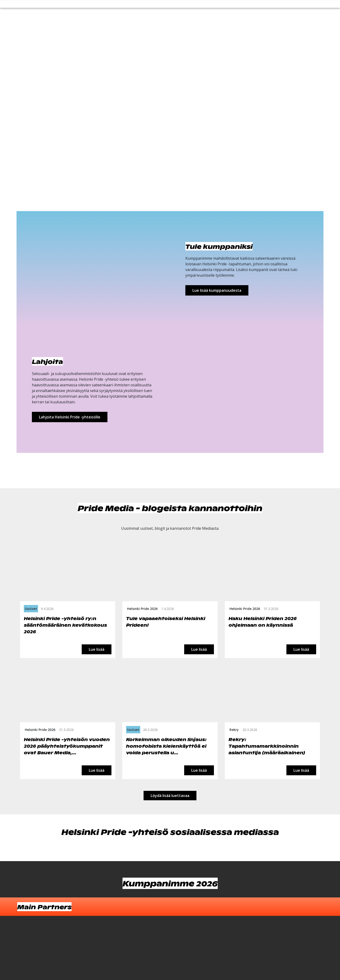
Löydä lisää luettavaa (170, 796)
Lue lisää (97, 649)
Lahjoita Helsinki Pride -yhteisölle (70, 417)
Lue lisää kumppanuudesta (217, 290)
